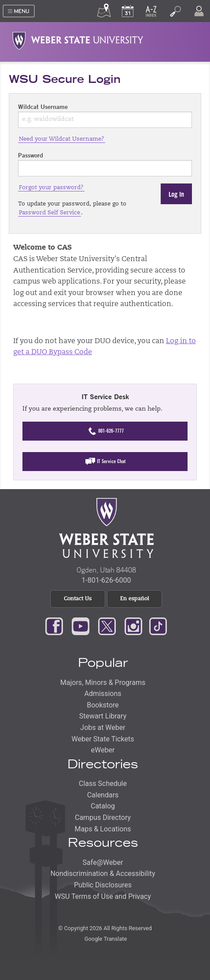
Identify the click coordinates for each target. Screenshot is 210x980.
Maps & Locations (103, 829)
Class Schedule (103, 784)
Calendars (103, 795)
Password (31, 155)
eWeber (103, 750)
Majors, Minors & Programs (103, 683)
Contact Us (78, 599)
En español (135, 599)
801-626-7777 (105, 431)
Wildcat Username (43, 107)
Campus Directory (103, 817)
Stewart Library (103, 716)
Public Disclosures (103, 885)
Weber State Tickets (103, 739)
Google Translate (105, 939)
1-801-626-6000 (106, 580)
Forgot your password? (51, 188)
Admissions (103, 694)
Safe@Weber (103, 862)
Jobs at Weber (103, 728)
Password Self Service (50, 213)
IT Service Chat (105, 462)
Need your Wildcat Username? (62, 139)
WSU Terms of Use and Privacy (103, 896)
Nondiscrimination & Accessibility (103, 873)
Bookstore (103, 705)
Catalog (103, 806)
